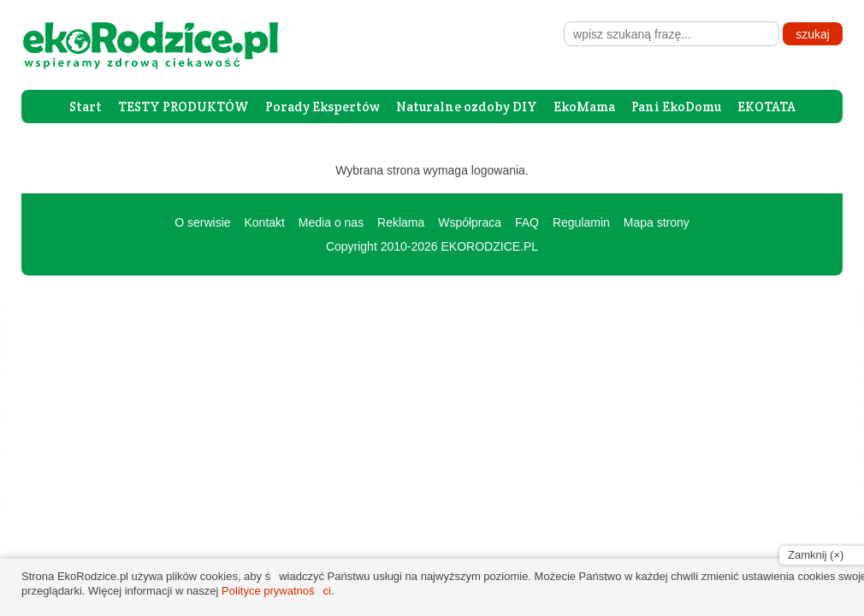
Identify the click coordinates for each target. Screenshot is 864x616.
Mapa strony (657, 222)
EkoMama (584, 107)
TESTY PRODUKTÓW (183, 107)
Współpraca (470, 222)
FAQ (527, 222)
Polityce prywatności (276, 591)
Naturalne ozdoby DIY (467, 107)
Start (86, 107)
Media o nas (331, 222)
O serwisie (202, 222)
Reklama (401, 222)
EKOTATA (766, 107)
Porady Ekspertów (323, 107)
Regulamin (581, 222)
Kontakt (264, 222)
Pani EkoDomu (676, 107)
